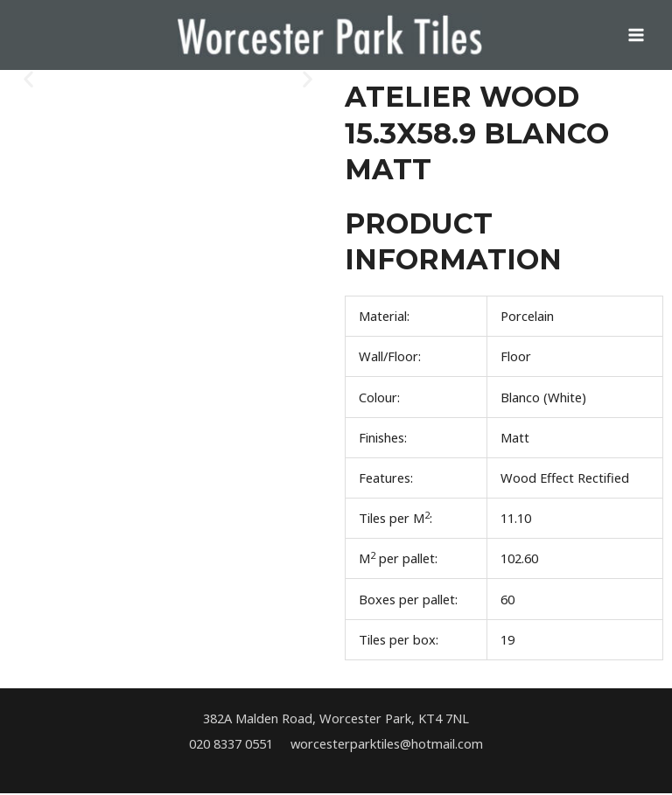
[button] (28, 81)
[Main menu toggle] (636, 36)
